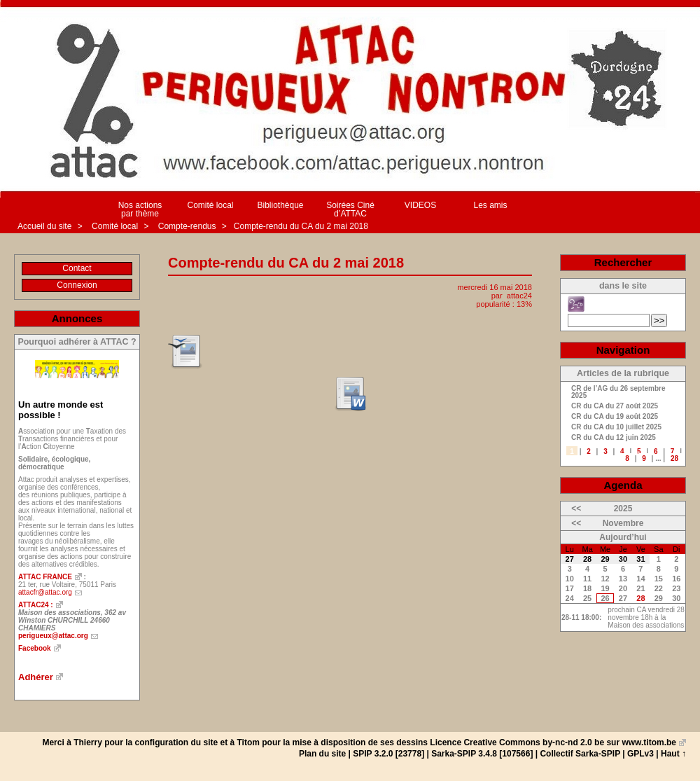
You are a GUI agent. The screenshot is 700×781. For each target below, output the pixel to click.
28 (674, 458)
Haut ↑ (673, 754)
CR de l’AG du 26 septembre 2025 (618, 392)
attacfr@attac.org (45, 592)
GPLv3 (640, 754)
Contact (77, 268)
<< (576, 509)
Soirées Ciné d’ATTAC (350, 209)
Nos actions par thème (140, 209)
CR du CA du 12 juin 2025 (614, 438)
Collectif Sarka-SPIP (580, 754)
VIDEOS (420, 205)
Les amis (490, 205)
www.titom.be (649, 742)
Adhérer (36, 677)
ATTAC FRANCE (45, 577)
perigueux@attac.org (53, 636)
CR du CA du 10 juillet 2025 (616, 427)
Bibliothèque (280, 205)
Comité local (210, 205)
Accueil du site (44, 226)
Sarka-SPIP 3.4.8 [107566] (482, 754)
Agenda (623, 485)
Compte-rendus (188, 226)
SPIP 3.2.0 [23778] (388, 754)
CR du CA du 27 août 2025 (615, 406)
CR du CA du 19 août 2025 (615, 417)
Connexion (77, 285)
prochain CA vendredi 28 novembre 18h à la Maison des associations (646, 617)
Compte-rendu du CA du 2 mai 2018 (301, 226)
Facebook (35, 648)
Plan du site (322, 754)
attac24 (519, 296)
